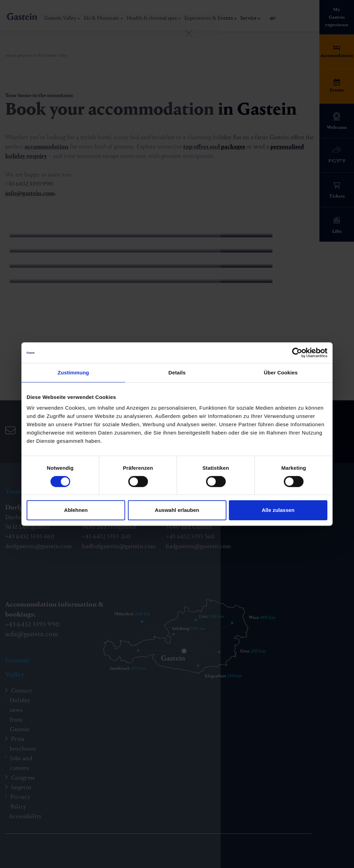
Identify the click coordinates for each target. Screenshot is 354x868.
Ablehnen (76, 510)
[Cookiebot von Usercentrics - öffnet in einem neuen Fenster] (297, 353)
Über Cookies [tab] (281, 373)
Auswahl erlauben (177, 510)
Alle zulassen (278, 510)
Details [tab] (177, 373)
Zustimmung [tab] (73, 373)
